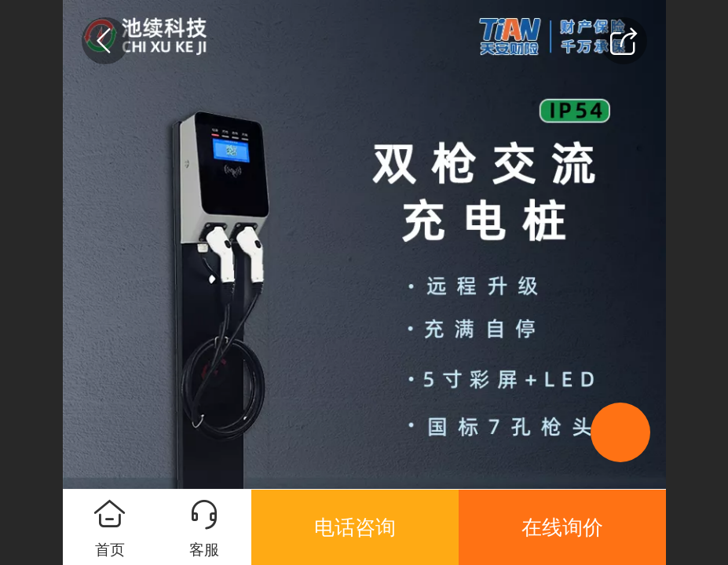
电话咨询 (355, 527)
